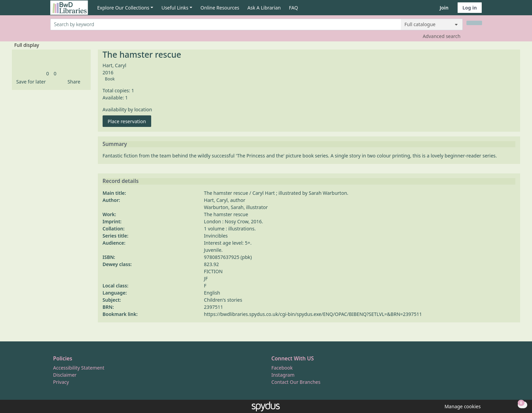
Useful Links (175, 8)
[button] (30, 82)
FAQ (294, 8)
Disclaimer (65, 375)
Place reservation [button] (129, 121)
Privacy (61, 382)
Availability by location (127, 109)
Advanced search (441, 36)
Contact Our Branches (296, 382)
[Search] (474, 23)
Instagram (283, 375)
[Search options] (432, 24)
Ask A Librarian (264, 8)
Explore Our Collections (123, 8)
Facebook (282, 368)
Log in (469, 8)
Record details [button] (121, 181)
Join (444, 8)
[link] (48, 73)
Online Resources (220, 8)
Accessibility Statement (79, 368)
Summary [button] (115, 144)
